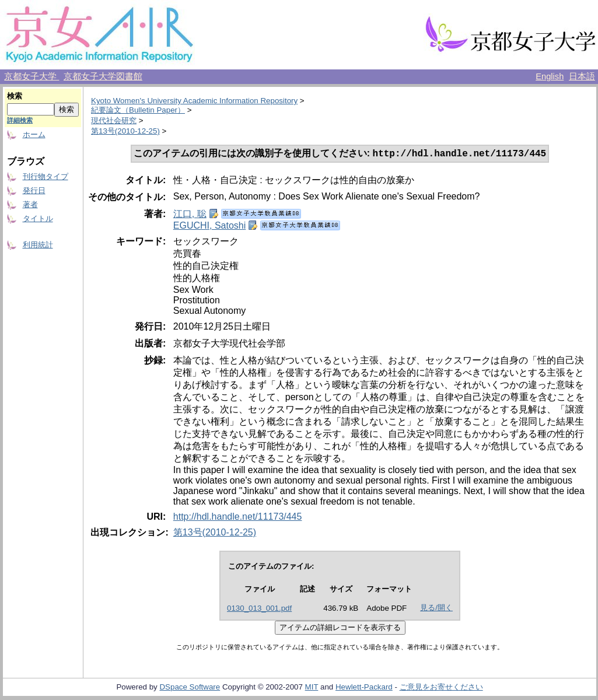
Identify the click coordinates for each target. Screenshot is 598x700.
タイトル (38, 218)
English (550, 76)
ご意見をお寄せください (441, 688)
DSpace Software (190, 688)
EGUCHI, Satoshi (209, 227)
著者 (30, 204)
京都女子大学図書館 (103, 76)
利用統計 (38, 245)
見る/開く (436, 609)
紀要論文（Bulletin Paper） (138, 110)
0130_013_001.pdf (259, 609)
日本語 (582, 76)
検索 (15, 96)
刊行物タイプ (46, 176)
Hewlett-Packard (364, 688)
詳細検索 (20, 120)
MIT (312, 688)
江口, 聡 (190, 215)
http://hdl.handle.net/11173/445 (238, 518)
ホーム (34, 134)
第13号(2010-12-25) (125, 131)
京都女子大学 (32, 76)
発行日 (34, 190)
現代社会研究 (114, 120)
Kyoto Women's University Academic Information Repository (194, 101)
